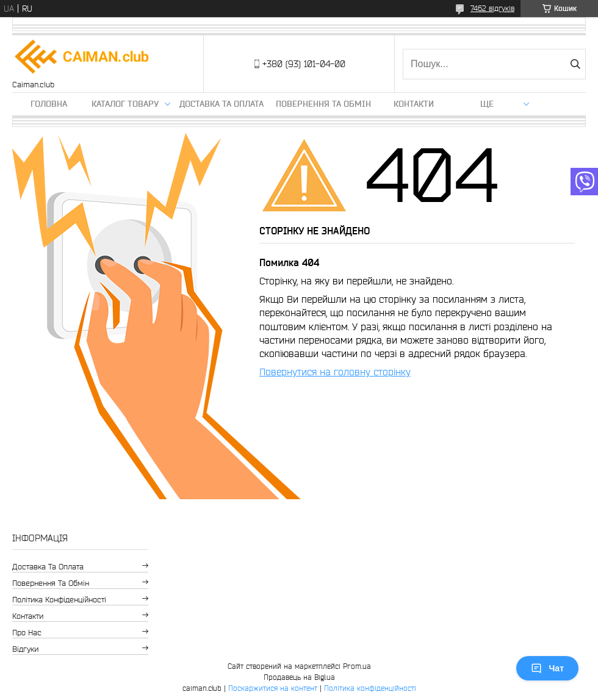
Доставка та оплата (222, 104)
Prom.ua (357, 666)
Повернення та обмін (323, 104)
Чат (547, 668)
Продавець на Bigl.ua (299, 677)
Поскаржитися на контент (273, 688)
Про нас (27, 633)
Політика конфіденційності (59, 600)
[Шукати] (575, 64)
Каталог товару (125, 104)
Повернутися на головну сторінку (335, 372)
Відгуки (25, 649)
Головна (49, 104)
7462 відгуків (492, 8)
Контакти (414, 104)
